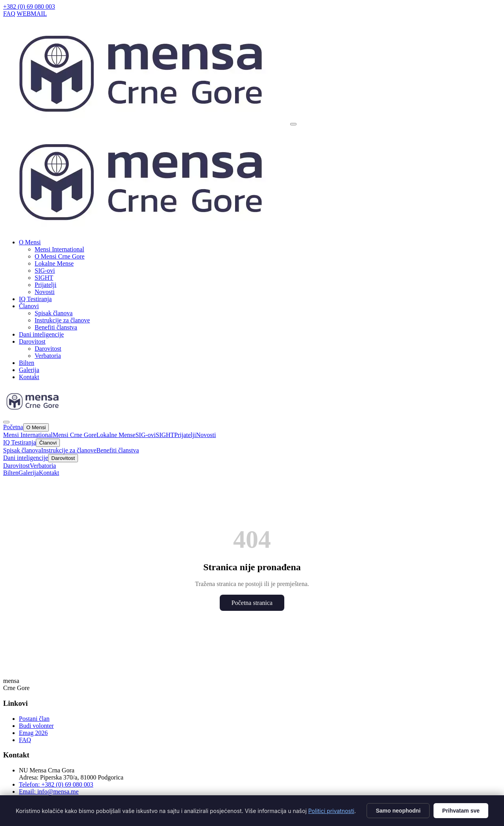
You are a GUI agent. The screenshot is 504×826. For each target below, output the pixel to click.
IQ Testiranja (35, 299)
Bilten (27, 363)
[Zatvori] (6, 422)
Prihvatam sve (461, 811)
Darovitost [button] (32, 341)
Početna (13, 427)
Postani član (34, 719)
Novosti (45, 292)
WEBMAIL (32, 14)
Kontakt (29, 377)
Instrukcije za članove (62, 320)
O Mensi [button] (30, 242)
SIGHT (44, 278)
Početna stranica (252, 603)
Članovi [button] (29, 306)
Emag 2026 (33, 733)
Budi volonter (36, 726)
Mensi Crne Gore (75, 435)
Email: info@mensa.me (49, 792)
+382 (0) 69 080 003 (29, 7)
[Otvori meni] (293, 124)
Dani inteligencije (41, 334)
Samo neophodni (398, 811)
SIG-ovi (45, 271)
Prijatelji (45, 285)
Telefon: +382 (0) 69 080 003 (56, 784)
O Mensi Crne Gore (60, 256)
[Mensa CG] (146, 230)
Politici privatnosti (331, 811)
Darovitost (48, 349)
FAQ (9, 14)
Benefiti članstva (56, 327)
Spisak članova (54, 313)
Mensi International (59, 249)
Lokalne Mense (54, 263)
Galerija (29, 370)
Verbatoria (48, 356)
